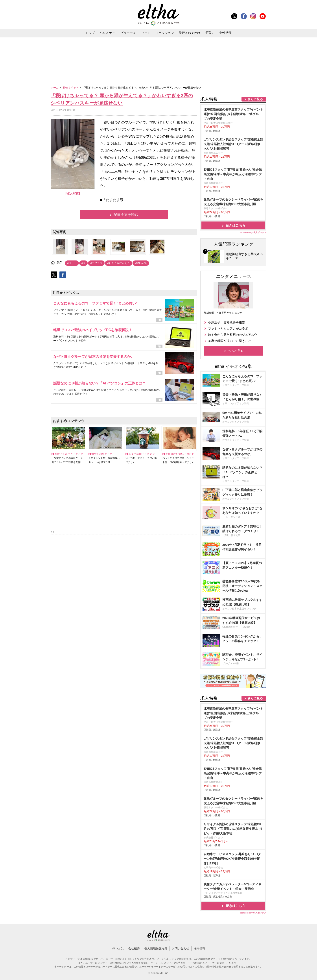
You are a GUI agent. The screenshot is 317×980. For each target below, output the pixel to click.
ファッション (165, 33)
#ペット (72, 263)
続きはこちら (236, 225)
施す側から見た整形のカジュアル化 (233, 335)
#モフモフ (96, 263)
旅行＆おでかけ (190, 33)
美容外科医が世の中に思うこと (230, 341)
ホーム (55, 88)
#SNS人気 (141, 263)
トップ (90, 33)
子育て (210, 33)
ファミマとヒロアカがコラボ (228, 329)
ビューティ (128, 33)
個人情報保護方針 (156, 948)
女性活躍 (225, 33)
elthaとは (118, 948)
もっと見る (236, 351)
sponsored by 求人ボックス (253, 232)
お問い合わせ (181, 948)
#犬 (84, 263)
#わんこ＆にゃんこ (119, 263)
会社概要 (134, 948)
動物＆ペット (71, 88)
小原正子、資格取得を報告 (227, 322)
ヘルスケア (107, 33)
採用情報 (199, 948)
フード (146, 33)
